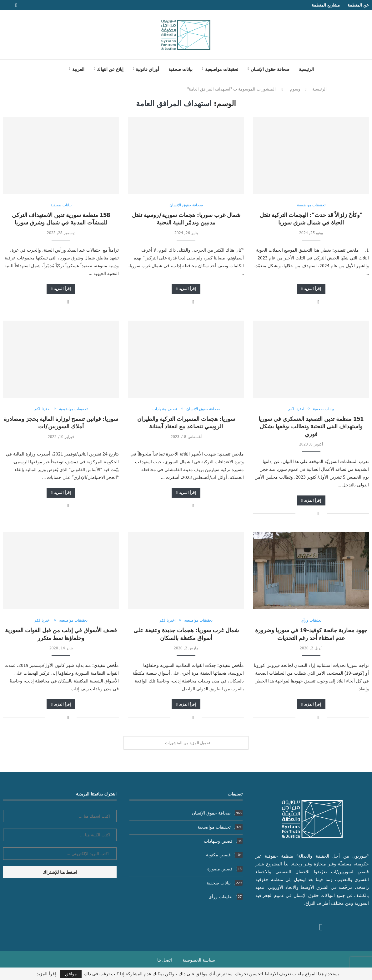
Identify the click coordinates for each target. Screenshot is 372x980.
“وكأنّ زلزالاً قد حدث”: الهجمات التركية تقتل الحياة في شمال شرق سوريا (311, 218)
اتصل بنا (165, 960)
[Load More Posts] (186, 743)
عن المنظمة (358, 5)
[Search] (57, 69)
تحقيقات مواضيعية (222, 69)
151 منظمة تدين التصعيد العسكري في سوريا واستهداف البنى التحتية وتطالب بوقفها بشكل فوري (311, 426)
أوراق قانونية (147, 69)
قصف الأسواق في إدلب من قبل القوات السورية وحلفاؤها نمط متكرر (61, 634)
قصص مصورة (225, 869)
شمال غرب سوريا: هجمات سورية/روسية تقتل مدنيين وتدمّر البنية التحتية (186, 218)
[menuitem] (77, 69)
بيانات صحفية (181, 69)
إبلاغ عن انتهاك (110, 69)
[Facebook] (16, 5)
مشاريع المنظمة (326, 5)
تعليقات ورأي (226, 896)
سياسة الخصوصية (199, 960)
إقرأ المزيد (311, 289)
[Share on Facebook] (318, 302)
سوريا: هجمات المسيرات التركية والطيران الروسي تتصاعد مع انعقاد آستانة (186, 422)
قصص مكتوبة (224, 855)
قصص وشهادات (223, 841)
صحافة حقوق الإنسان (270, 69)
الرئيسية (306, 69)
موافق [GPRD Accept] (71, 974)
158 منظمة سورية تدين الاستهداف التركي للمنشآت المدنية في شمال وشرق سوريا (61, 218)
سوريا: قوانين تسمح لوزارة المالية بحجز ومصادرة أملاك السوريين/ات (61, 422)
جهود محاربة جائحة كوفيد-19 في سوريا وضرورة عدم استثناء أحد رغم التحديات (311, 634)
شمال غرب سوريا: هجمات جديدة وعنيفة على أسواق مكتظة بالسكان (186, 634)
